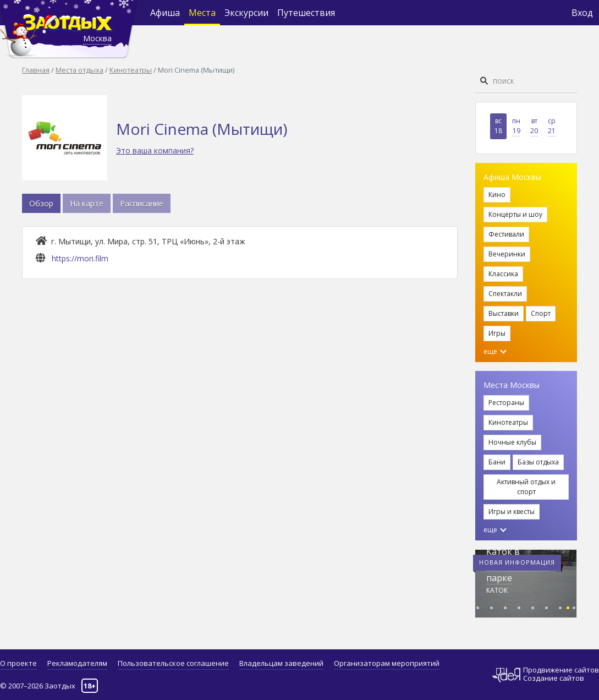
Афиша (165, 13)
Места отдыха (79, 70)
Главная (36, 70)
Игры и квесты (512, 512)
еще (495, 351)
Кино (497, 195)
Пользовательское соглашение (173, 663)
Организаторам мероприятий (387, 663)
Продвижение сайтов (561, 670)
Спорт (541, 313)
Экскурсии (246, 13)
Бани (497, 462)
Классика (503, 274)
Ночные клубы (512, 442)
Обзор (41, 203)
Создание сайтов (554, 678)
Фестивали (506, 234)
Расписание (142, 203)
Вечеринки (507, 254)
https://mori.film (80, 258)
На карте (87, 203)
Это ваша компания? (155, 151)
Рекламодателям (77, 663)
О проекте (18, 663)
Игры (497, 333)
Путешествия (306, 13)
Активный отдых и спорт (526, 487)
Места (202, 13)
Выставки (504, 313)
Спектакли (505, 294)
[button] (478, 606)
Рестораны (506, 403)
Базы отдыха (538, 462)
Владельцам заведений (281, 663)
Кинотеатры (131, 70)
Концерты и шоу (515, 214)
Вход (582, 13)
